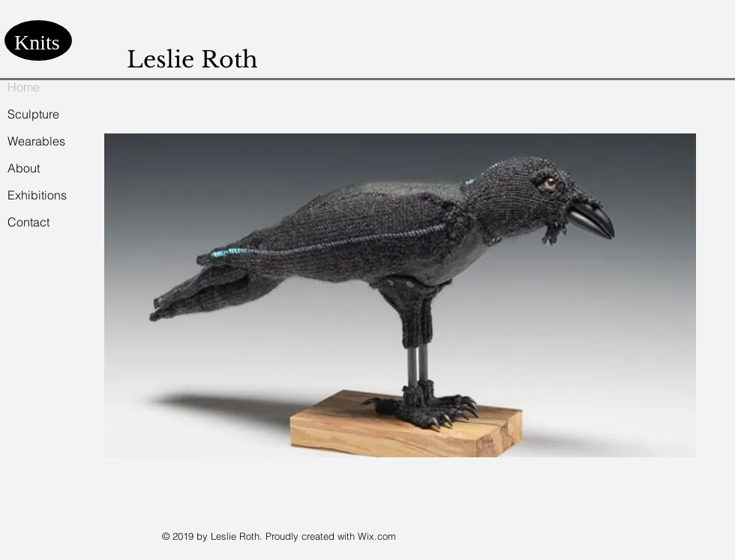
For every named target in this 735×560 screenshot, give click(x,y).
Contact (28, 222)
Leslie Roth (192, 60)
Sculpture (33, 114)
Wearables (36, 141)
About (24, 168)
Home (24, 87)
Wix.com (377, 536)
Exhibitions (37, 195)
